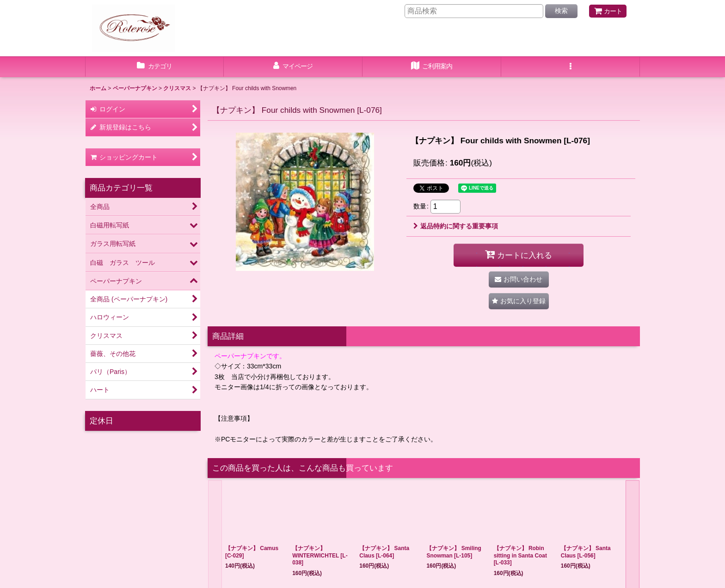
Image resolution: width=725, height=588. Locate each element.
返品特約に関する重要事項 (456, 226)
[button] (571, 67)
